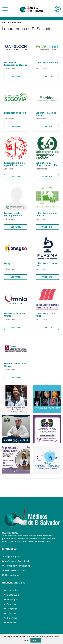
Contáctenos (12, 575)
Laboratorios (16, 22)
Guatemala (13, 595)
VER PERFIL (16, 76)
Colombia (12, 618)
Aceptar (36, 640)
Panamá (11, 604)
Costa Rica (12, 613)
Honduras (12, 609)
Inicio (5, 22)
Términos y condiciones (18, 566)
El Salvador (12, 590)
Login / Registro (13, 557)
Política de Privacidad (16, 570)
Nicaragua (12, 600)
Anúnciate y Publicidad (17, 561)
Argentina (12, 623)
